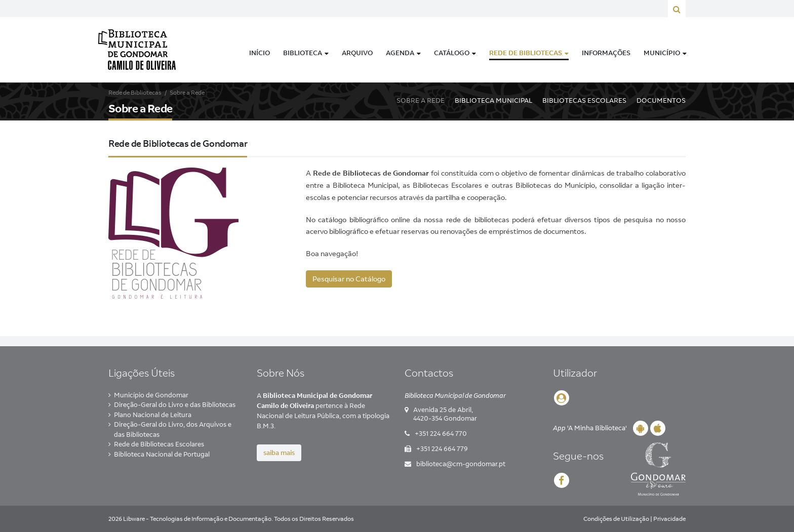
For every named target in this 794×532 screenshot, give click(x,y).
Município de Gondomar (151, 395)
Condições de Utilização (616, 519)
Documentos (661, 100)
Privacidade (669, 519)
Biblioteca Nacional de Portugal (162, 454)
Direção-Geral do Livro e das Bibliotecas (175, 404)
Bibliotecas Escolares (584, 100)
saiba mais (279, 453)
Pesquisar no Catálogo (349, 279)
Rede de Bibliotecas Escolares (159, 444)
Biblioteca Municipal (493, 100)
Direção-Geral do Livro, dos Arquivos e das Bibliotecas (173, 429)
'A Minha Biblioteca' (590, 428)
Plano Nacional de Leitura (153, 415)
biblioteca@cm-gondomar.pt (461, 464)
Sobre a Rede (421, 100)
